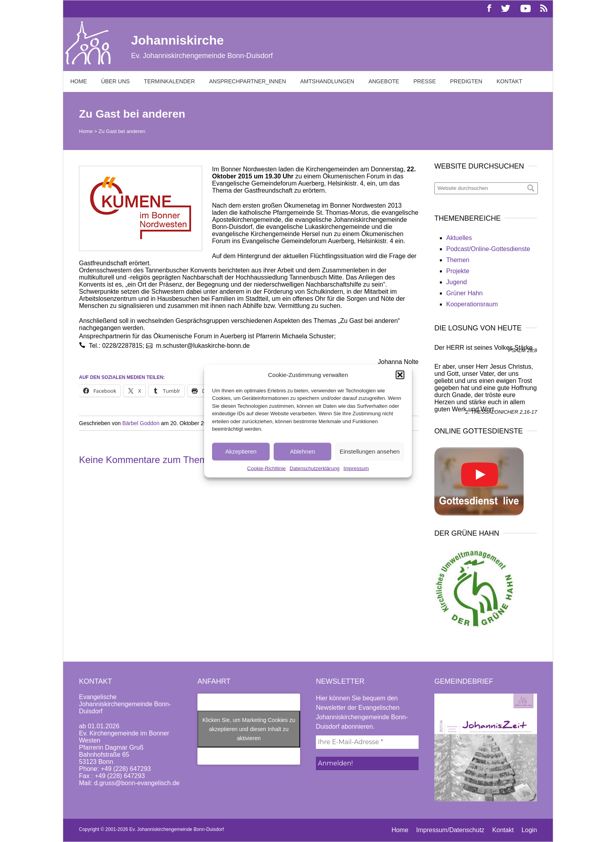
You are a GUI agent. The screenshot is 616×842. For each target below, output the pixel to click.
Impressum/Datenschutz (450, 830)
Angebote (384, 81)
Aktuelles (459, 238)
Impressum (356, 468)
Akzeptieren (241, 451)
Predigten (466, 81)
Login (529, 830)
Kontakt (509, 81)
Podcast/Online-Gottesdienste (488, 249)
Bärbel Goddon (141, 423)
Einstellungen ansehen (370, 451)
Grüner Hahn (465, 293)
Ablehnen (302, 451)
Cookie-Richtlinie (267, 468)
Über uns (115, 81)
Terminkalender (169, 81)
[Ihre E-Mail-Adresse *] (367, 742)
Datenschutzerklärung (314, 468)
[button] (400, 375)
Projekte (458, 271)
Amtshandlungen (327, 81)
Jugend (457, 282)
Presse (425, 81)
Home (79, 81)
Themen (458, 260)
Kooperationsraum (472, 304)
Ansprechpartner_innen (248, 81)
